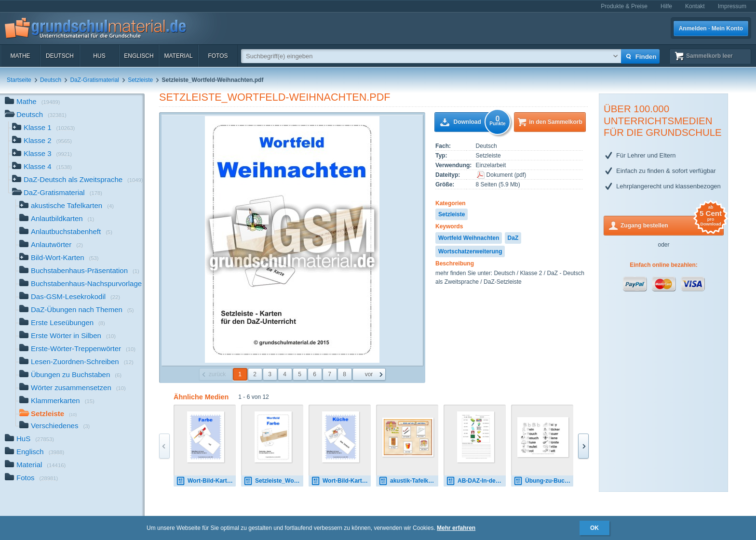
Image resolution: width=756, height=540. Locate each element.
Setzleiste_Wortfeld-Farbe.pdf (273, 481)
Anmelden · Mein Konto (711, 28)
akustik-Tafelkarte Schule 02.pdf (408, 481)
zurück (217, 374)
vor (369, 374)
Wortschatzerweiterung (470, 251)
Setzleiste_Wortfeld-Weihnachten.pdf (275, 97)
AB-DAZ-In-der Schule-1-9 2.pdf (476, 481)
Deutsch (60, 56)
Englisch (139, 56)
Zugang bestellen (672, 225)
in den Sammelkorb (556, 122)
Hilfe (666, 6)
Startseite (19, 80)
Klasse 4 (42, 167)
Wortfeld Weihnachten (469, 238)
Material (178, 56)
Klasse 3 (42, 154)
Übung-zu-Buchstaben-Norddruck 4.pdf (543, 481)
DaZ (513, 238)
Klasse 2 (42, 141)
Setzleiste (140, 80)
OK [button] (594, 528)
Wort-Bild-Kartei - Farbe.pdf (206, 481)
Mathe (20, 56)
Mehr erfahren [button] (456, 528)
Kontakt (695, 6)
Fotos (218, 56)
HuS (99, 56)
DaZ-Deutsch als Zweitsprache (78, 180)
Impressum (732, 6)
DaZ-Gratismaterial (94, 80)
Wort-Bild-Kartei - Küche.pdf (341, 481)
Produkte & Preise (624, 6)
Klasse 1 (43, 128)
